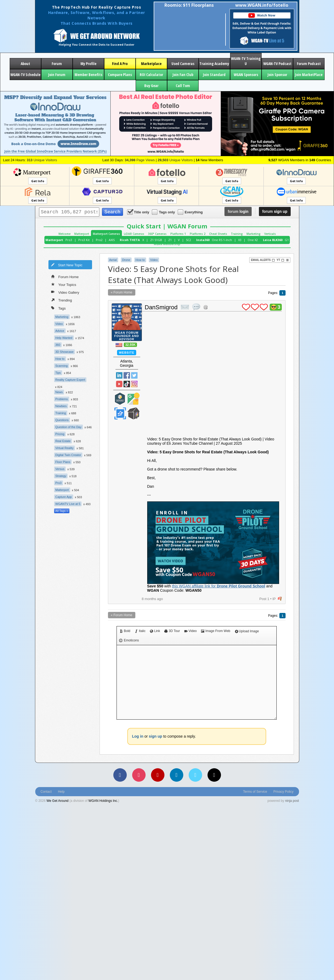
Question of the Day (68, 427)
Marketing (254, 234)
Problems (62, 399)
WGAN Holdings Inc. (103, 801)
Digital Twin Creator (68, 455)
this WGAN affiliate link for (219, 586)
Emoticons (129, 640)
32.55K (130, 345)
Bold (125, 631)
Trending (62, 300)
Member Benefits (88, 75)
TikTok (127, 384)
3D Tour (172, 631)
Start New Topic (67, 265)
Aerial (113, 260)
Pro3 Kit (84, 240)
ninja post (292, 801)
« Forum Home (122, 292)
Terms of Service (255, 792)
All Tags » (62, 511)
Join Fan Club (183, 75)
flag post (280, 599)
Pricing (60, 434)
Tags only (164, 212)
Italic (140, 631)
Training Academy (214, 64)
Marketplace (151, 64)
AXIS (112, 240)
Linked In (119, 375)
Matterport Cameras (106, 234)
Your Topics (64, 284)
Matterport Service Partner (120, 399)
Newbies (61, 406)
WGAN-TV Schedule (25, 75)
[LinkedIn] (177, 775)
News (59, 392)
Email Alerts (263, 260)
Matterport (82, 234)
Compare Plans (120, 75)
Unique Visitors (42, 160)
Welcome (64, 234)
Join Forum (57, 75)
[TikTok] (214, 775)
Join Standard (214, 75)
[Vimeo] (195, 775)
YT (280, 260)
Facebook (127, 375)
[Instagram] (139, 775)
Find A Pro (120, 64)
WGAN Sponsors (246, 75)
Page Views (140, 160)
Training (237, 234)
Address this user (205, 307)
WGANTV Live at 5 (68, 504)
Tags (58, 308)
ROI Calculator (151, 75)
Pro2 (99, 240)
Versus (60, 469)
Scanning (62, 366)
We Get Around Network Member (133, 413)
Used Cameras (183, 64)
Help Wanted (64, 338)
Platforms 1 (178, 234)
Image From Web (216, 631)
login (238, 211)
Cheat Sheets (218, 234)
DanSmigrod (161, 307)
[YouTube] (158, 775)
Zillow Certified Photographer (120, 413)
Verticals (270, 234)
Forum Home (65, 277)
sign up (275, 211)
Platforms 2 (198, 234)
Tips (58, 373)
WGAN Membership (167, 244)
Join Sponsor (277, 75)
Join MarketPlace (309, 75)
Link (155, 631)
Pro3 (69, 240)
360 (58, 345)
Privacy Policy (284, 792)
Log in (138, 736)
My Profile (88, 64)
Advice (60, 331)
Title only (139, 212)
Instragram (134, 384)
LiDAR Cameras (134, 234)
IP (274, 599)
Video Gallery (65, 292)
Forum (57, 64)
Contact (46, 792)
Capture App (64, 497)
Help (61, 792)
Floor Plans (63, 462)
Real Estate (63, 441)
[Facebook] (120, 775)
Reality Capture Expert (70, 380)
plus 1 (246, 307)
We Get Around (58, 801)
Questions (62, 420)
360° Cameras (157, 234)
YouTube (119, 384)
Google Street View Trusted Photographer (133, 399)
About (25, 64)
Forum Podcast (309, 64)
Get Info (38, 181)
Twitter (134, 375)
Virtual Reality (65, 448)
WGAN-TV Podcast (277, 64)
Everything (191, 212)
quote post (196, 307)
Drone (126, 260)
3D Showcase (65, 352)
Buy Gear (151, 86)
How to (60, 359)
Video (59, 324)
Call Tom (183, 86)
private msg (185, 307)
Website (127, 353)
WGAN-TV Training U (246, 61)
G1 (287, 240)
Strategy (61, 476)
